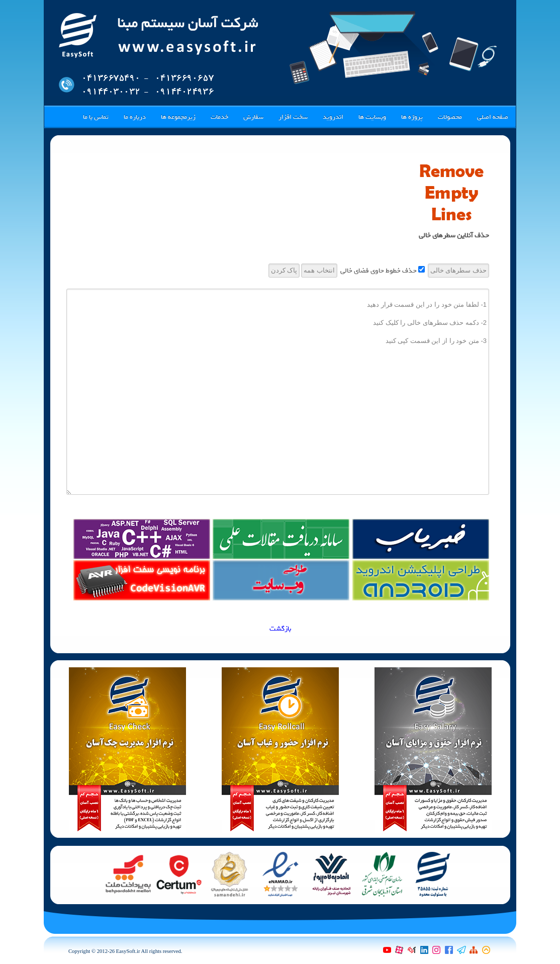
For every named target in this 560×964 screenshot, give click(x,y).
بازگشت (280, 629)
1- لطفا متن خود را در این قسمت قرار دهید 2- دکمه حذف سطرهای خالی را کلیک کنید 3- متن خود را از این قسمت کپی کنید (278, 392)
